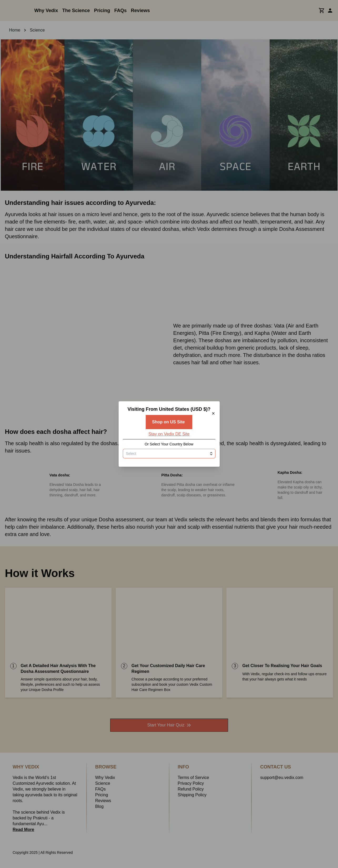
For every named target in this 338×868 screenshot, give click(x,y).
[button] (169, 434)
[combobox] (169, 481)
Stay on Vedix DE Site (169, 461)
